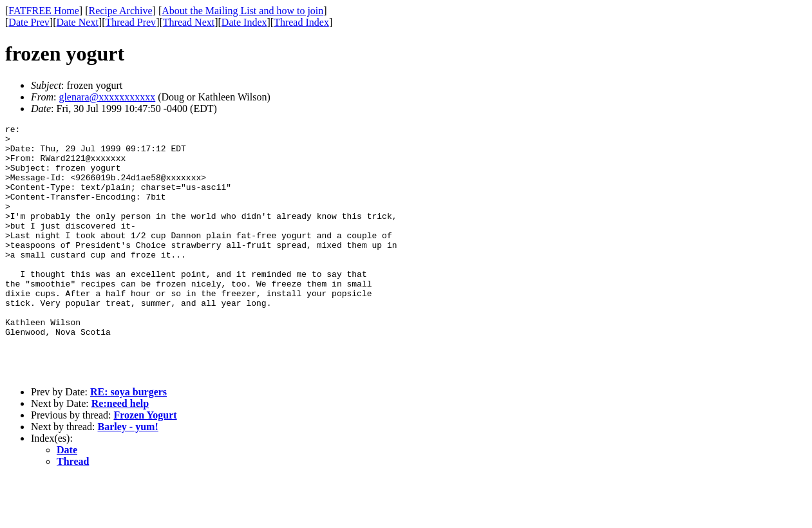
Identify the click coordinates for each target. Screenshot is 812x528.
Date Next (78, 22)
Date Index (244, 22)
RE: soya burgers (128, 442)
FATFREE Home (43, 11)
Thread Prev (130, 22)
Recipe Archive (120, 11)
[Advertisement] (753, 200)
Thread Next (189, 22)
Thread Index (301, 22)
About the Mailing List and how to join (242, 11)
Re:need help (120, 454)
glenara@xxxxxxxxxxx (107, 97)
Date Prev (29, 22)
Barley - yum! (128, 477)
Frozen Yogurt (145, 465)
